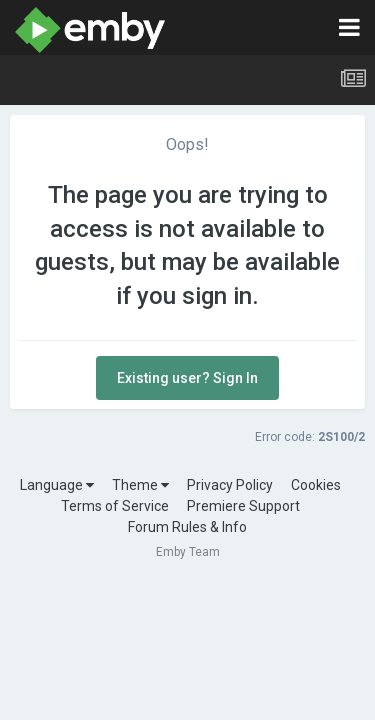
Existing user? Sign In (187, 378)
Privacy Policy (230, 485)
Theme (140, 485)
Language (57, 485)
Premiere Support (243, 506)
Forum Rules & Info (187, 527)
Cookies (316, 485)
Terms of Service (115, 506)
